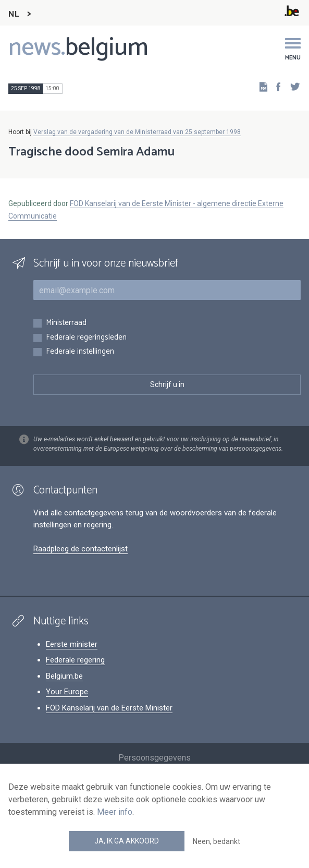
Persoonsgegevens (154, 758)
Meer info (115, 812)
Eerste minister (72, 644)
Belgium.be (64, 676)
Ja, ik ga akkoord (127, 841)
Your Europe (67, 692)
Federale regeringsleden (86, 338)
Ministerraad (66, 323)
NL (14, 14)
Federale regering (75, 660)
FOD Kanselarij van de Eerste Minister (109, 708)
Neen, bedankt (217, 841)
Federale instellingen (80, 352)
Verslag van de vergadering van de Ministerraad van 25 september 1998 (137, 132)
